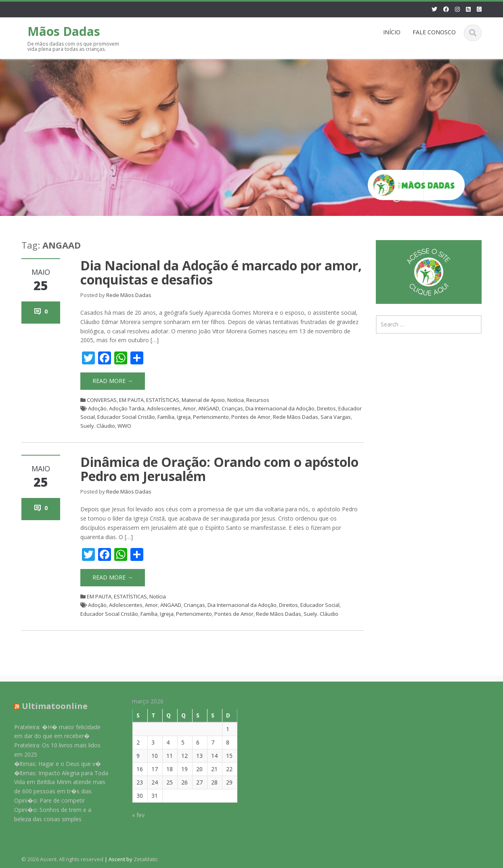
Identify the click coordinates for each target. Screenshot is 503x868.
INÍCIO (392, 32)
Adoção (97, 408)
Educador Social (320, 605)
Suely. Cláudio (98, 426)
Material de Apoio (203, 400)
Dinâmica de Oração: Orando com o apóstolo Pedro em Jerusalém (219, 469)
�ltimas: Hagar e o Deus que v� (52, 764)
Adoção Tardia (127, 408)
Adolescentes (164, 408)
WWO (124, 426)
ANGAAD (209, 408)
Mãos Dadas (64, 31)
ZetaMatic (146, 859)
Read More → (113, 381)
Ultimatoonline (49, 706)
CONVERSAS (102, 400)
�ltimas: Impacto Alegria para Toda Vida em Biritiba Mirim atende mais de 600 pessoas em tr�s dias (56, 782)
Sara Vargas (336, 417)
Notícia (236, 400)
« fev (133, 815)
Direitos (326, 408)
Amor (189, 408)
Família (166, 417)
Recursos (258, 400)
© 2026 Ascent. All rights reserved (62, 859)
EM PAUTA (131, 400)
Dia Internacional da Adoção (280, 408)
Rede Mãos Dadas (129, 295)
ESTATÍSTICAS (163, 400)
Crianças (232, 408)
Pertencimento (211, 417)
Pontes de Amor (251, 417)
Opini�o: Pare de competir (44, 800)
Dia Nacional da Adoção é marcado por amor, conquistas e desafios (221, 272)
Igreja (184, 417)
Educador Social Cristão (126, 417)
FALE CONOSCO (434, 32)
